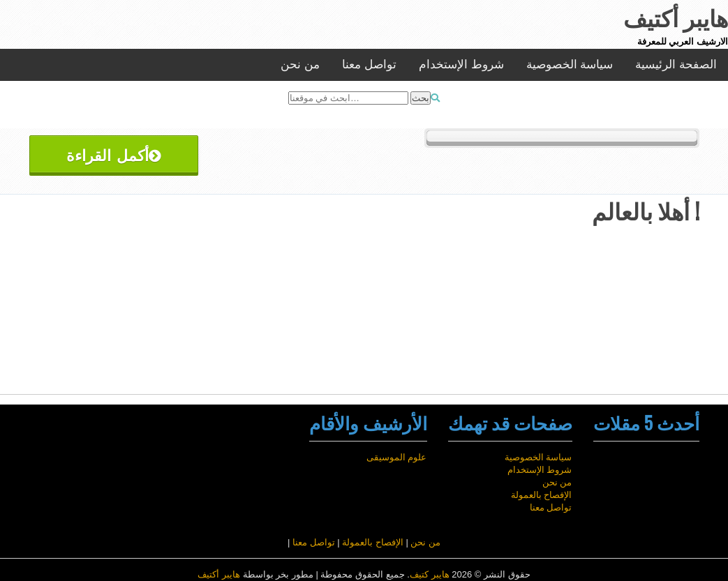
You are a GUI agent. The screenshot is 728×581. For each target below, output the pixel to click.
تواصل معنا (369, 65)
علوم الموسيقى (397, 457)
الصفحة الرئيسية (676, 65)
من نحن (300, 65)
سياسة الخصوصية (570, 65)
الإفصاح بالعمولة (542, 495)
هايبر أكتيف (219, 574)
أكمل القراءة (114, 154)
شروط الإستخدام (461, 65)
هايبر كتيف (430, 574)
